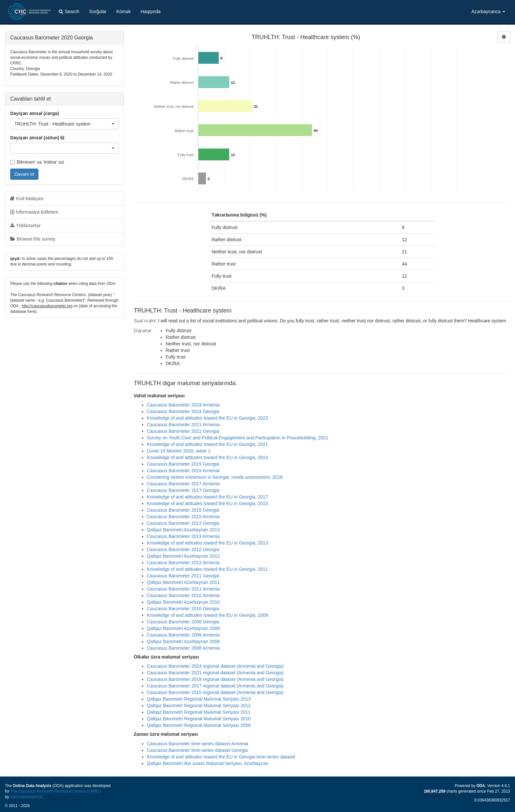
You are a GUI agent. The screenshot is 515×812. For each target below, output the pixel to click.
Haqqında (151, 12)
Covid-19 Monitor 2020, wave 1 (179, 451)
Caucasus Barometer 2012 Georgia (183, 549)
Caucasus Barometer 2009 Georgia (183, 622)
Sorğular (98, 12)
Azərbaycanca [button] (488, 12)
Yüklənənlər (25, 225)
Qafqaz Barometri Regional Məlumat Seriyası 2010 (199, 719)
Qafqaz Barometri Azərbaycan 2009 (183, 628)
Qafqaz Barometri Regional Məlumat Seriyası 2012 (199, 706)
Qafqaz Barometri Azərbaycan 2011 (183, 582)
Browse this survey (33, 239)
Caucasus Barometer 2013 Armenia (183, 536)
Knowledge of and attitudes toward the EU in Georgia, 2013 (207, 543)
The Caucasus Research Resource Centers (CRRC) (56, 791)
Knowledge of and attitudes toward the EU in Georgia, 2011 (207, 569)
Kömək (123, 12)
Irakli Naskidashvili (26, 797)
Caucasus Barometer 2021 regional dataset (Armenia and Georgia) (215, 673)
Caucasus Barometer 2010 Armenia (183, 595)
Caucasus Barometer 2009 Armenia (183, 635)
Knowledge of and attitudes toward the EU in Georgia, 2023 (207, 418)
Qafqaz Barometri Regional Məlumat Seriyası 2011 (199, 712)
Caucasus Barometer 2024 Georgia (183, 411)
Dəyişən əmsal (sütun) (35, 138)
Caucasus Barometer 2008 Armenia (183, 648)
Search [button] (69, 12)
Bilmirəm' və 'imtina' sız (37, 162)
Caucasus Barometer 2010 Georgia (183, 609)
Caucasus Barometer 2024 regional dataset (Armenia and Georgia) (215, 666)
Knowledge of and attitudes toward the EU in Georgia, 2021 (207, 444)
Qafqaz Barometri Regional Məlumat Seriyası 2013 (199, 699)
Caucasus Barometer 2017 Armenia (183, 484)
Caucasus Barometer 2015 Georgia (183, 510)
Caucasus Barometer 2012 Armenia (183, 563)
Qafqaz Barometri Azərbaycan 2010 (183, 602)
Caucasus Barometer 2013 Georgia (183, 523)
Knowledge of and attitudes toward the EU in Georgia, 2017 (207, 497)
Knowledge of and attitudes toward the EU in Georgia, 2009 (207, 615)
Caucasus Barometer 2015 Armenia (183, 517)
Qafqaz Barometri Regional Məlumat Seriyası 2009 (199, 725)
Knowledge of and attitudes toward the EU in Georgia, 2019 (207, 457)
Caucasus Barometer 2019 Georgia (183, 464)
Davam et (24, 174)
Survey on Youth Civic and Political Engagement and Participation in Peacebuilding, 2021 (238, 438)
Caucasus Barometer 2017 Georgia (183, 490)
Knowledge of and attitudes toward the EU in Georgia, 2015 (207, 503)
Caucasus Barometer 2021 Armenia (183, 425)
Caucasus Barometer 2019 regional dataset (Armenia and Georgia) (215, 679)
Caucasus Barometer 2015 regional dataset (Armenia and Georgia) (215, 692)
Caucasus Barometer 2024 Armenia (183, 405)
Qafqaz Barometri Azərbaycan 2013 (183, 530)
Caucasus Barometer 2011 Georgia (183, 576)
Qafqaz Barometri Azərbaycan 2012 (183, 556)
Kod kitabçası (27, 198)
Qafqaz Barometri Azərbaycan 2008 (183, 641)
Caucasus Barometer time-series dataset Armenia (198, 744)
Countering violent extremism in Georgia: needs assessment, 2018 (215, 477)
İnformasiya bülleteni (34, 212)
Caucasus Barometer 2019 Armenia (183, 471)
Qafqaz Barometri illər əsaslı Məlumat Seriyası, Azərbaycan (208, 763)
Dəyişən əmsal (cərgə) (35, 113)
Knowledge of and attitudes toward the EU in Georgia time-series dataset (221, 757)
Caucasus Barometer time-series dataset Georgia (197, 750)
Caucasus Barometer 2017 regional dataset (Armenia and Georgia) (215, 686)
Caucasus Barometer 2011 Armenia (183, 589)
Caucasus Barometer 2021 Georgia (183, 431)
